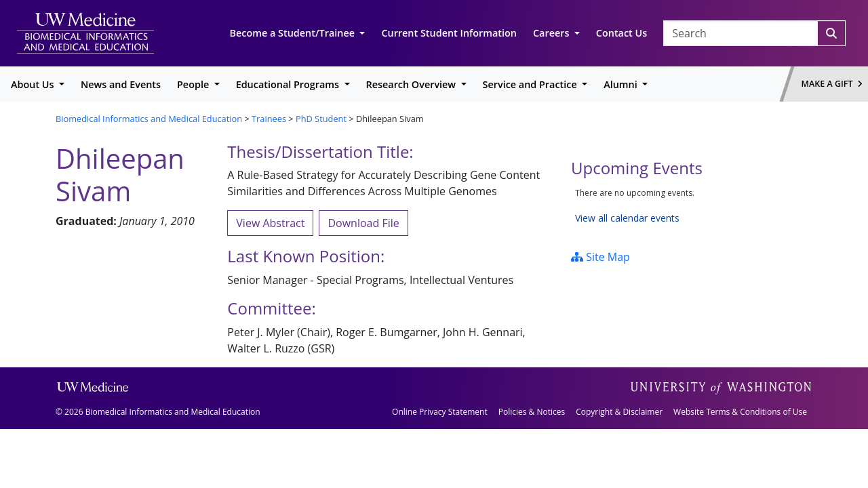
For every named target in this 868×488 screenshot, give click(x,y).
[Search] (831, 33)
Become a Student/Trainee (294, 33)
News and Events (121, 84)
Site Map (600, 257)
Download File (363, 223)
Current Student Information (449, 33)
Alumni (622, 84)
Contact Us (622, 33)
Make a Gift (832, 84)
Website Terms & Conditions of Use (740, 412)
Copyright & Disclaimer (619, 412)
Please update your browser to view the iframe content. (692, 206)
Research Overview (412, 84)
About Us (34, 84)
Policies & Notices (532, 412)
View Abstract (270, 223)
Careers (552, 33)
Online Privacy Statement (440, 412)
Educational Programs (289, 84)
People (194, 84)
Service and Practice (531, 84)
